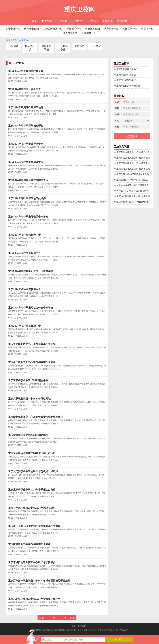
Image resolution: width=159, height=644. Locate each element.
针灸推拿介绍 (89, 33)
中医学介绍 (147, 29)
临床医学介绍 (130, 29)
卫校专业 (62, 21)
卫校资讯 (107, 21)
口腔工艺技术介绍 (53, 29)
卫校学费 (96, 46)
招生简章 (47, 21)
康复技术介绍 (70, 33)
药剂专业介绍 (32, 29)
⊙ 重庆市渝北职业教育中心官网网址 (131, 202)
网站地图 (82, 626)
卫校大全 (92, 21)
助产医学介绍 (111, 29)
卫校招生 (77, 21)
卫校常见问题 (46, 48)
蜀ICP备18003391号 (119, 630)
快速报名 (122, 21)
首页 (34, 21)
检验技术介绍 (93, 29)
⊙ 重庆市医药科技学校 (125, 75)
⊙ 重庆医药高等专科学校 (126, 69)
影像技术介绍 (74, 29)
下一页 (62, 618)
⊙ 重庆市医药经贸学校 (125, 80)
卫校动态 (79, 46)
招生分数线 (30, 48)
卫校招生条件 (63, 48)
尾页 (72, 618)
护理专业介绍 (13, 29)
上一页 (51, 618)
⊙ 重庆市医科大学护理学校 (127, 86)
